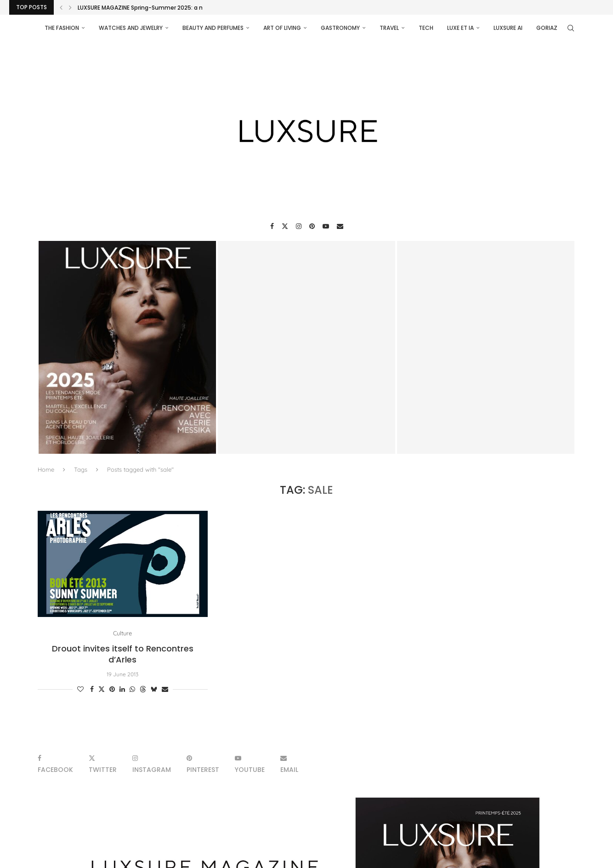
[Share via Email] (165, 689)
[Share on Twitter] (102, 689)
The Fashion (62, 28)
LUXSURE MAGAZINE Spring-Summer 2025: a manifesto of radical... (169, 8)
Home (46, 469)
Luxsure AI (508, 28)
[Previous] (61, 7)
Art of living (282, 28)
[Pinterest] (312, 226)
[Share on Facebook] (92, 689)
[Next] (70, 7)
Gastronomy (340, 28)
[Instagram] (299, 226)
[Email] (340, 226)
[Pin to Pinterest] (112, 689)
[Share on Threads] (143, 689)
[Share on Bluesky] (154, 689)
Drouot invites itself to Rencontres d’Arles (123, 654)
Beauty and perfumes (213, 28)
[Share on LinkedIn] (122, 689)
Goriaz (547, 28)
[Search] (571, 28)
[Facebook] (272, 226)
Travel (389, 28)
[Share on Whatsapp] (132, 689)
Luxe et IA (460, 28)
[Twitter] (285, 226)
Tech (426, 28)
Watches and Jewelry (131, 28)
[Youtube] (326, 226)
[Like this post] (80, 689)
